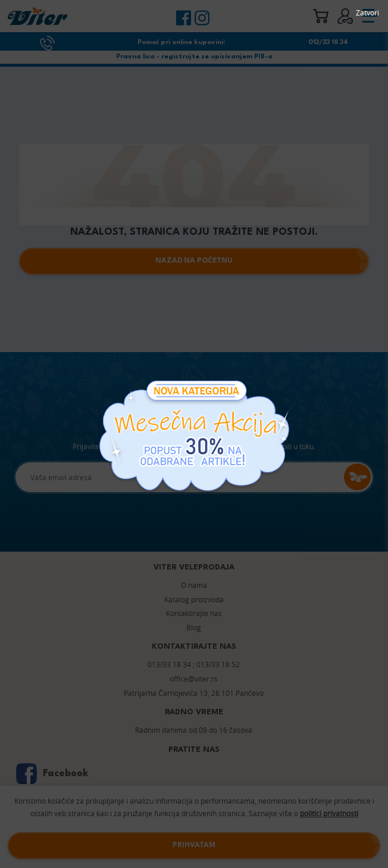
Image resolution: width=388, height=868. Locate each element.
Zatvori (367, 13)
